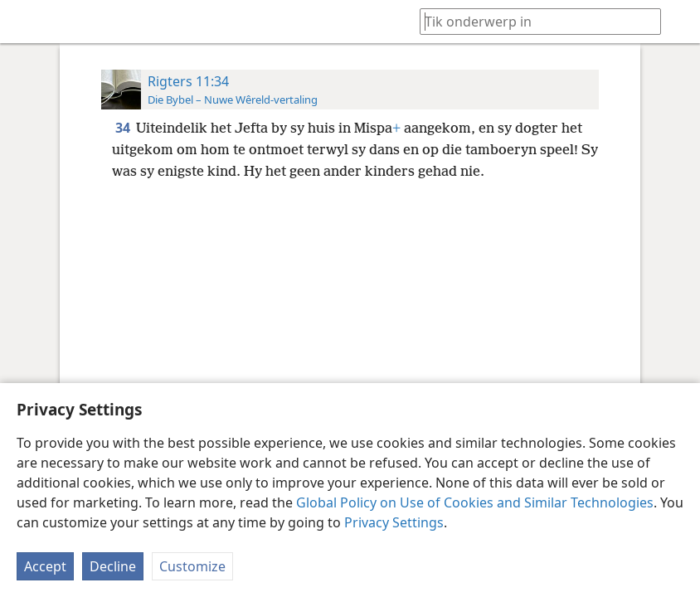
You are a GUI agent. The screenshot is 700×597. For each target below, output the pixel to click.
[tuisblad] (25, 22)
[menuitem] (25, 22)
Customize (192, 566)
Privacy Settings (394, 522)
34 (124, 128)
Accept (45, 566)
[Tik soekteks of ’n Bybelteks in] (532, 21)
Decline (113, 566)
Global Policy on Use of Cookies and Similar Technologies (475, 502)
